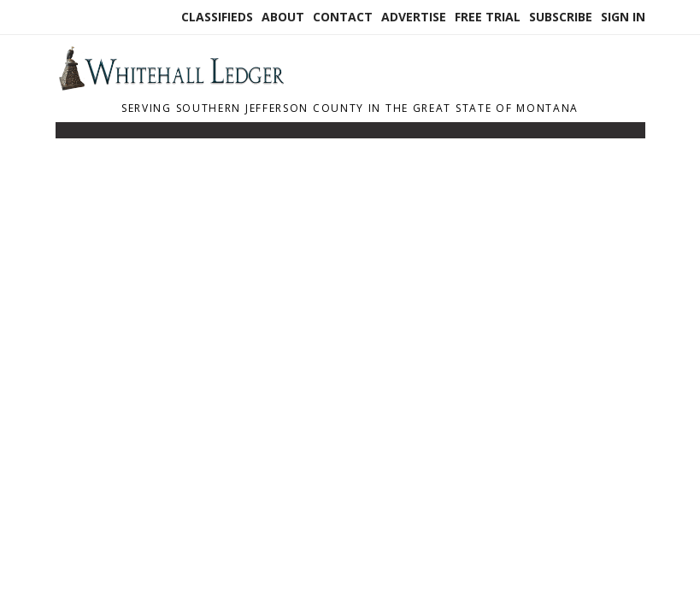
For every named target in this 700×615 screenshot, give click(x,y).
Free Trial (488, 17)
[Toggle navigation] (67, 134)
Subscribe (561, 17)
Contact (343, 17)
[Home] (171, 85)
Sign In (623, 17)
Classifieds (217, 17)
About (283, 17)
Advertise (414, 17)
